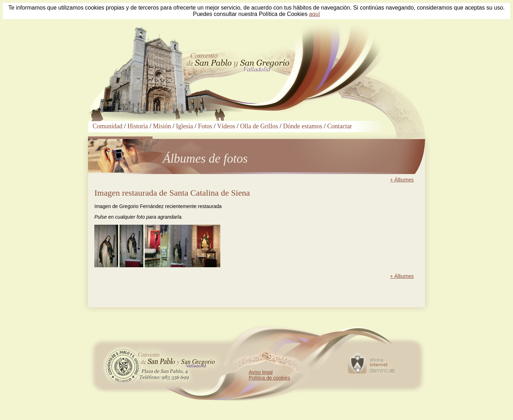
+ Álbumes (402, 180)
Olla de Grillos (259, 126)
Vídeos (226, 126)
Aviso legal (261, 372)
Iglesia (184, 126)
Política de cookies (269, 378)
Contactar (340, 126)
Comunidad (107, 126)
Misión (162, 126)
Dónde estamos (303, 126)
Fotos (205, 126)
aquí (315, 14)
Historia (138, 126)
